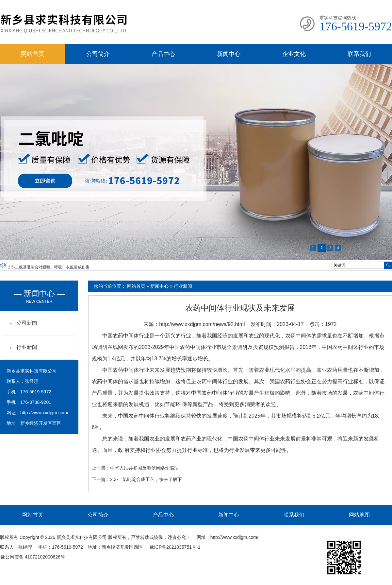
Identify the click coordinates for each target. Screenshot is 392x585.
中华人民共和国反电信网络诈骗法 (144, 468)
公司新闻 (27, 323)
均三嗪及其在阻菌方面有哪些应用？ (40, 262)
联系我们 (359, 54)
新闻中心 (229, 54)
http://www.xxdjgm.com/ (44, 413)
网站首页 (33, 54)
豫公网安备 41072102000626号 (33, 557)
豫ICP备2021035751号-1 (175, 547)
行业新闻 (183, 286)
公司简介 (98, 54)
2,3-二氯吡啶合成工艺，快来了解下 (146, 479)
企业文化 (294, 54)
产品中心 (163, 54)
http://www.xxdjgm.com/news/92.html (202, 324)
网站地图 (359, 515)
